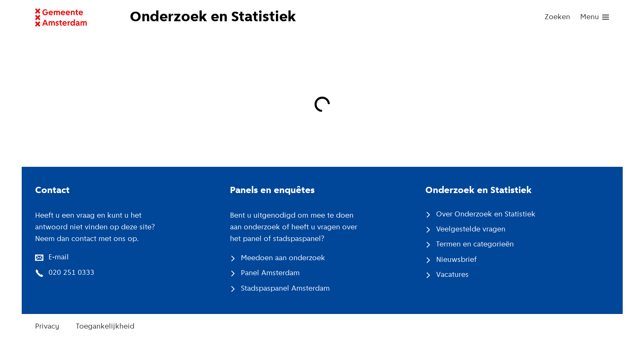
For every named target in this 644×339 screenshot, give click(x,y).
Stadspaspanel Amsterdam (285, 289)
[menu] (595, 18)
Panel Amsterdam (270, 273)
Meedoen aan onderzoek (283, 258)
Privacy (47, 327)
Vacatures (452, 275)
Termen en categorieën (475, 245)
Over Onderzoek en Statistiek (486, 215)
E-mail (59, 257)
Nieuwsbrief (456, 260)
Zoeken (557, 17)
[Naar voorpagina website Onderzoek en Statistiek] (220, 18)
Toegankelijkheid (105, 327)
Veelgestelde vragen (471, 230)
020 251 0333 (71, 273)
